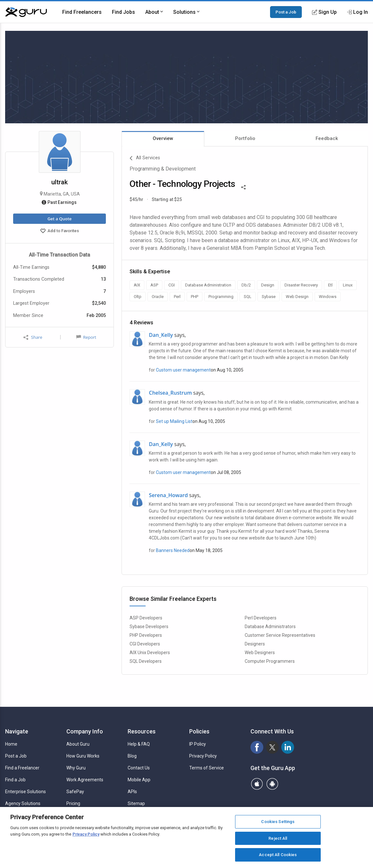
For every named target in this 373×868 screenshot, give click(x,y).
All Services (145, 158)
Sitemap (136, 803)
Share (33, 337)
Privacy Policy (203, 756)
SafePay (75, 792)
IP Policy (198, 744)
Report (86, 337)
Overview (163, 138)
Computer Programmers (270, 661)
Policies (199, 731)
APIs (132, 792)
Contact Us (139, 768)
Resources (142, 731)
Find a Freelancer (22, 768)
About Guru (78, 744)
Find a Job (15, 780)
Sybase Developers (149, 627)
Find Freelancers (82, 12)
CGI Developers (145, 644)
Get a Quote (59, 219)
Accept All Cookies (278, 855)
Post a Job (286, 12)
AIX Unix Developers (150, 653)
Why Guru (76, 768)
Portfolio (245, 138)
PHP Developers (146, 635)
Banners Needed (173, 550)
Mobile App (139, 780)
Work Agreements (85, 780)
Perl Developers (261, 618)
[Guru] (26, 12)
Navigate (17, 731)
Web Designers (260, 653)
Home (11, 744)
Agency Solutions (23, 803)
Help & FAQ (139, 744)
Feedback (327, 138)
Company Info (85, 731)
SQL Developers (146, 661)
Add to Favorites (60, 232)
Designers (255, 644)
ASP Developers (146, 618)
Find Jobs (123, 12)
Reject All (278, 838)
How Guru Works (83, 756)
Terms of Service (207, 768)
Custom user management (183, 370)
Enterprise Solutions (25, 792)
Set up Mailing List (174, 421)
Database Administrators (270, 627)
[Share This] (243, 187)
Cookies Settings (278, 822)
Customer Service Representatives (280, 635)
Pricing (73, 803)
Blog (132, 756)
